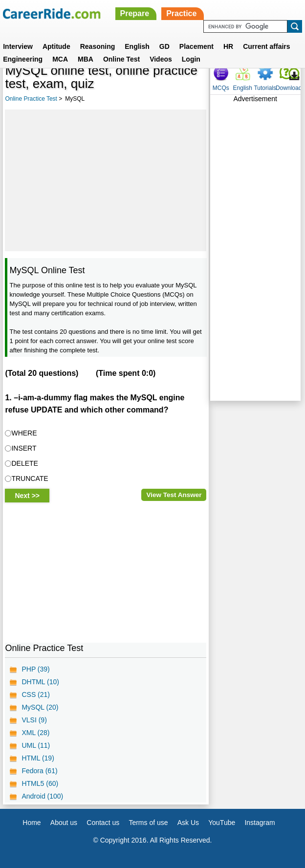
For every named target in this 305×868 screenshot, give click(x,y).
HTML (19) (38, 758)
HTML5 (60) (40, 783)
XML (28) (35, 733)
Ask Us (188, 823)
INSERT (24, 448)
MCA (60, 59)
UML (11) (36, 745)
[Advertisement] (106, 180)
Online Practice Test (31, 99)
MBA (86, 59)
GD (164, 46)
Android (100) (42, 796)
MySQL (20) (40, 707)
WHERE (24, 433)
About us (64, 823)
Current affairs (266, 46)
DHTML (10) (40, 682)
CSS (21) (36, 694)
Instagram (260, 823)
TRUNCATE (30, 478)
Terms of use (148, 823)
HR (228, 46)
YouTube (222, 823)
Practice (181, 13)
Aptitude (56, 46)
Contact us (103, 823)
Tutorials (265, 88)
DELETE (24, 463)
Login (191, 59)
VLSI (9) (34, 720)
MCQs (221, 88)
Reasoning (98, 46)
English (137, 46)
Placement (196, 46)
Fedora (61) (39, 771)
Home (32, 823)
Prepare (135, 13)
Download (289, 88)
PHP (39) (35, 669)
